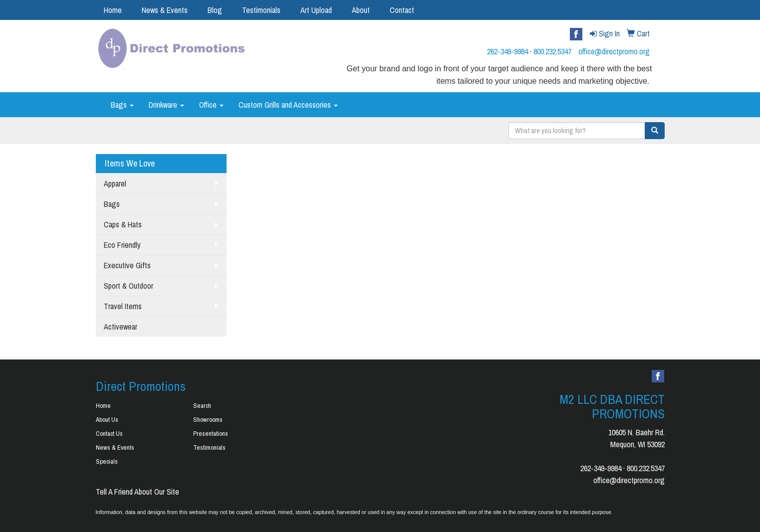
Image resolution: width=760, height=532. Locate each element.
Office (211, 105)
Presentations (211, 434)
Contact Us (109, 434)
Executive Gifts (127, 265)
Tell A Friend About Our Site (137, 492)
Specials (107, 461)
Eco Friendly (122, 245)
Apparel (115, 183)
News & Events (165, 10)
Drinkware (166, 105)
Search (202, 406)
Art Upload (316, 10)
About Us (107, 420)
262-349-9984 (507, 51)
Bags (122, 105)
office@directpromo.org (614, 51)
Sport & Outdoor (128, 286)
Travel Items (123, 306)
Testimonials (261, 10)
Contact (402, 10)
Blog (215, 10)
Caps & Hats (123, 224)
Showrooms (208, 420)
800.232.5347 (552, 51)
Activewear (121, 327)
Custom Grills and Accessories (288, 105)
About (361, 10)
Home (113, 10)
